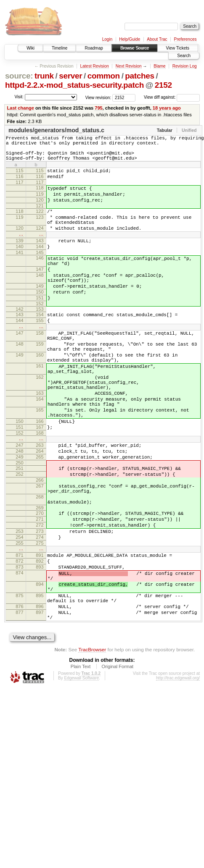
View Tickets (178, 48)
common (104, 76)
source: (19, 76)
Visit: (19, 97)
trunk (44, 76)
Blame (159, 66)
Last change (21, 108)
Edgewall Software (81, 774)
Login (107, 39)
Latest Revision (94, 66)
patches (139, 76)
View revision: (98, 97)
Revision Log (185, 66)
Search (184, 56)
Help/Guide (130, 39)
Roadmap (94, 48)
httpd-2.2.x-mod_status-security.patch (74, 85)
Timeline (60, 48)
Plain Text (81, 762)
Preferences (185, 39)
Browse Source (135, 48)
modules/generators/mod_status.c (56, 130)
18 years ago (167, 108)
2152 (163, 85)
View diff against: (172, 97)
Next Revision (129, 66)
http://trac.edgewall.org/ (178, 774)
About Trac (157, 39)
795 (98, 108)
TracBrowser (92, 745)
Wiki (30, 48)
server (70, 76)
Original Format (117, 762)
